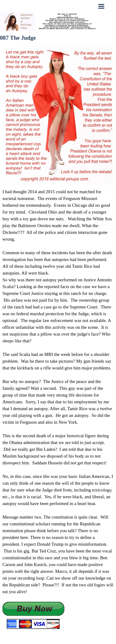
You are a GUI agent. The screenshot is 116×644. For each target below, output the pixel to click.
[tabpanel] (58, 409)
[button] (33, 616)
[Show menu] (101, 6)
